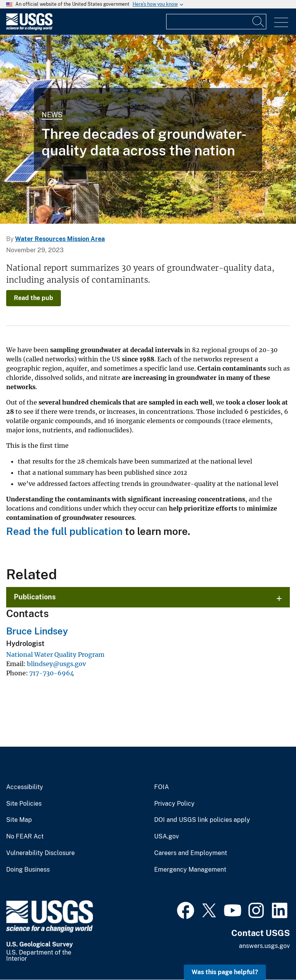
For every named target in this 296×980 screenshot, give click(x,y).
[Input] (216, 22)
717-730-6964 (52, 673)
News (52, 115)
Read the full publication (64, 531)
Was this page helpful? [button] (225, 972)
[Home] (29, 28)
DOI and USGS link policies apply (202, 820)
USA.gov (166, 837)
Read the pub (34, 298)
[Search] (259, 22)
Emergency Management (190, 870)
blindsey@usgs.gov (56, 664)
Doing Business (28, 870)
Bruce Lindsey (37, 631)
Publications (35, 597)
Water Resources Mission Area (60, 239)
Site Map (19, 820)
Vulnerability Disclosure (40, 853)
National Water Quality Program (55, 654)
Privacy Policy (174, 804)
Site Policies (24, 804)
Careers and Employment (191, 853)
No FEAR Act (25, 837)
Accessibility (25, 787)
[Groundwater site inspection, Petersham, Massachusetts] (148, 129)
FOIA (161, 787)
